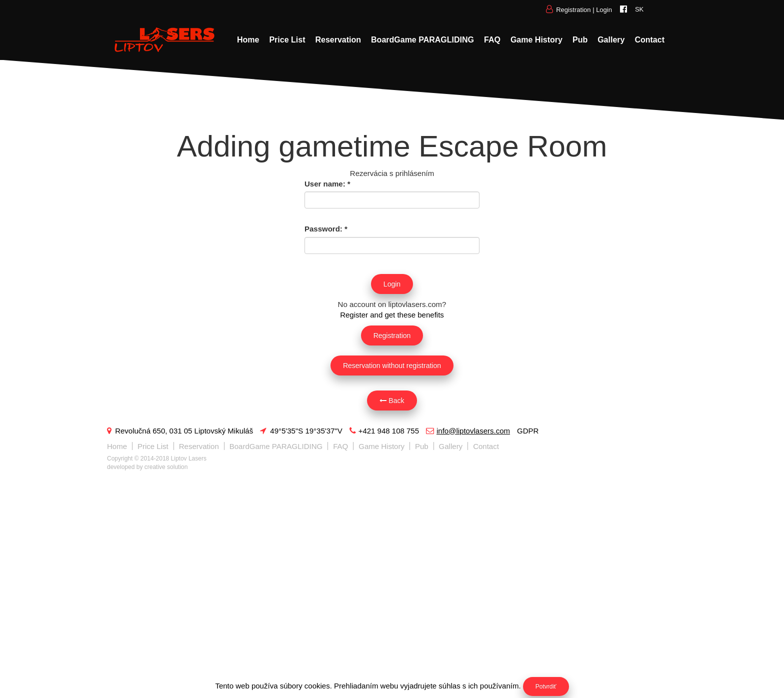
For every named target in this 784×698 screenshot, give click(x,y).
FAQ (492, 40)
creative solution (166, 467)
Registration (573, 10)
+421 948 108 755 (384, 431)
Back (392, 400)
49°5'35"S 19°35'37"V (301, 431)
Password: (326, 229)
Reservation (338, 40)
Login (604, 10)
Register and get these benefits (392, 315)
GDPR (528, 431)
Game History (536, 40)
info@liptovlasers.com (468, 431)
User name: (327, 184)
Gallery (611, 40)
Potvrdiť (546, 686)
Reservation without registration (392, 365)
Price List (287, 40)
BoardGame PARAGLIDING (422, 40)
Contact (649, 40)
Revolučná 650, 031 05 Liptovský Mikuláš (180, 431)
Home (248, 40)
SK (639, 9)
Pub (580, 40)
